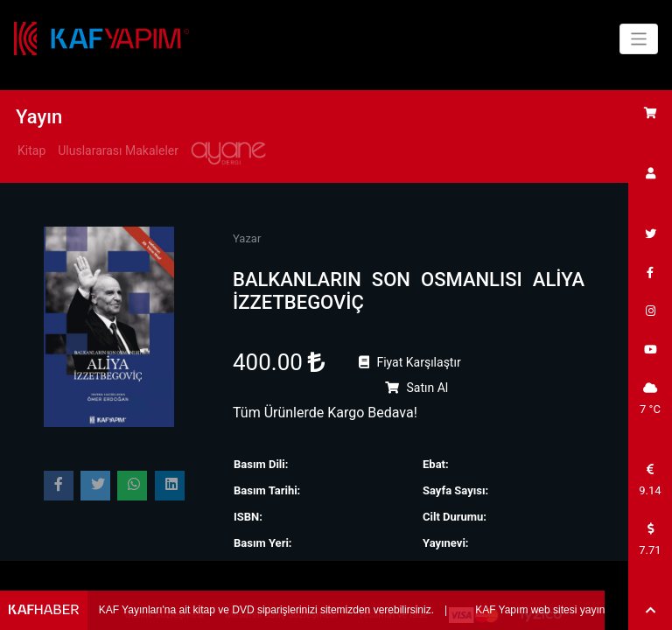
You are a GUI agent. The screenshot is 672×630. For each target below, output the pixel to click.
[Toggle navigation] (639, 39)
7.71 (650, 540)
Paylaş (64, 489)
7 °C (650, 399)
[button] (650, 611)
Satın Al (416, 388)
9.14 (650, 480)
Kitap (31, 150)
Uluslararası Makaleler (118, 150)
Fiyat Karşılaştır (410, 362)
